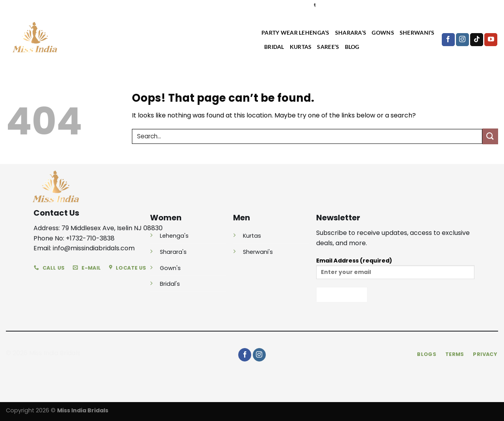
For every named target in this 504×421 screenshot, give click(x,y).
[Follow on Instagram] (462, 40)
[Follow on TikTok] (477, 40)
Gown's (170, 268)
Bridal (274, 47)
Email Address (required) (395, 271)
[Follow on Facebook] (448, 40)
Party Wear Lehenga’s (296, 33)
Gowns (383, 33)
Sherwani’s (417, 33)
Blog (352, 47)
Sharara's (173, 252)
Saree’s (328, 47)
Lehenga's (174, 236)
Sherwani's (258, 252)
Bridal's (170, 284)
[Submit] (490, 136)
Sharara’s (351, 33)
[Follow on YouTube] (491, 40)
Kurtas (301, 47)
